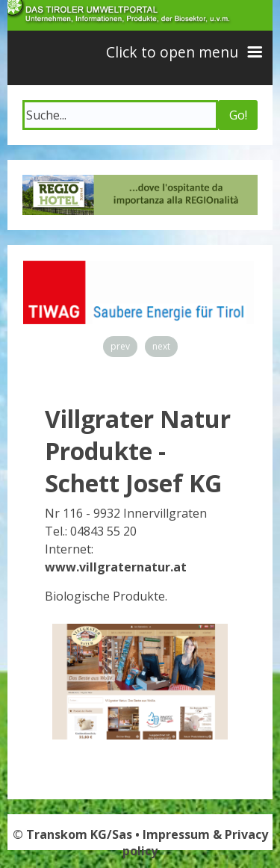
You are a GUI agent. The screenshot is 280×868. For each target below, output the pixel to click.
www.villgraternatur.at (116, 567)
